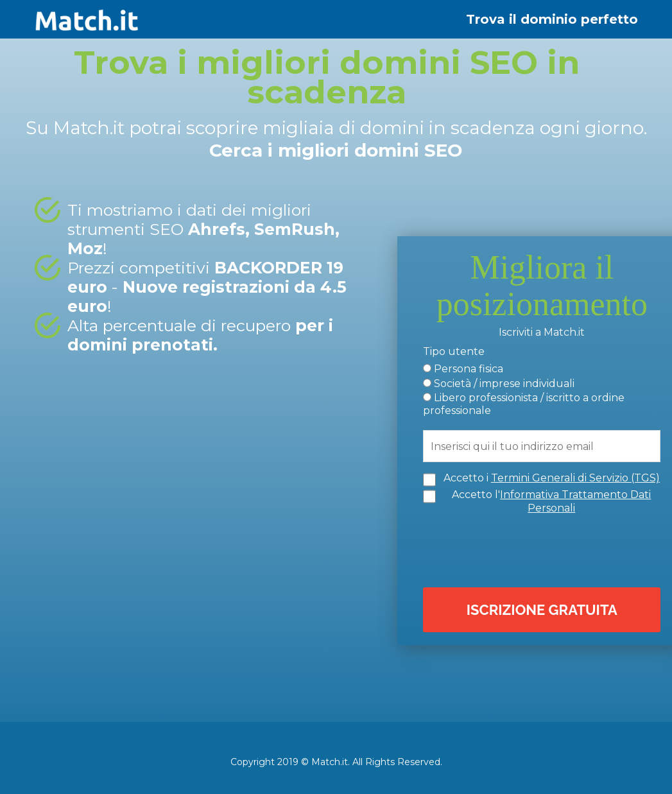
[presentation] (545, 548)
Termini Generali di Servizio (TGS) (575, 477)
